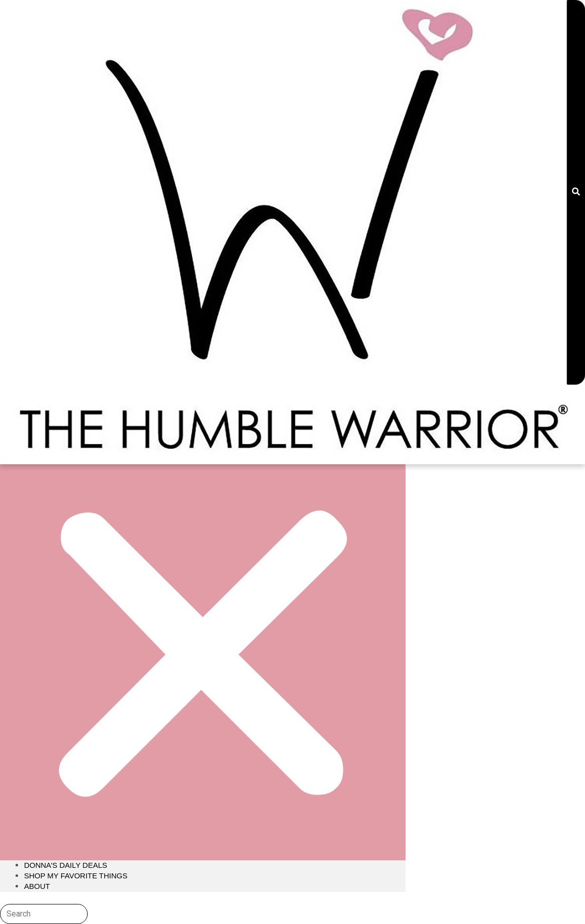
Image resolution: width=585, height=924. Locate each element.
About (37, 886)
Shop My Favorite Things (76, 876)
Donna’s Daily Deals (66, 865)
